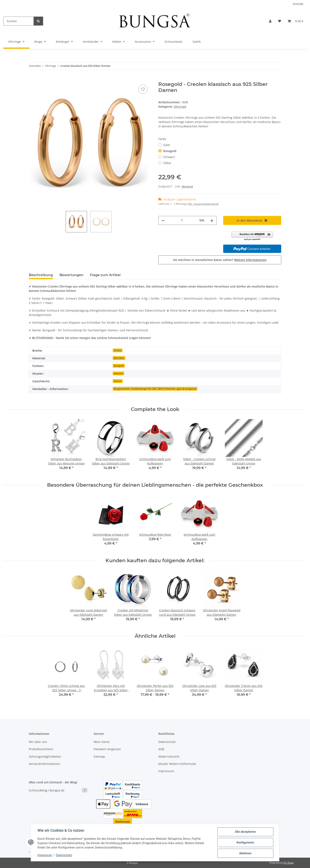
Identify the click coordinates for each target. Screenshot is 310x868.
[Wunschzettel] (280, 21)
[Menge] (182, 220)
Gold (167, 145)
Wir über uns (38, 742)
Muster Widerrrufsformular (177, 764)
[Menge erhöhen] (212, 220)
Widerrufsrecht (169, 756)
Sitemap (99, 756)
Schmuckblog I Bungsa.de (58, 790)
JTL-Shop (288, 863)
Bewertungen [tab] (71, 275)
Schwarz (169, 157)
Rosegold (170, 151)
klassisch (118, 373)
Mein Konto (102, 742)
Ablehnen (245, 853)
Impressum (166, 771)
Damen (118, 381)
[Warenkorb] (295, 21)
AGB (161, 749)
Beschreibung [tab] (41, 275)
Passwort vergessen (107, 749)
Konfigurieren (245, 842)
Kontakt (298, 4)
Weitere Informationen (250, 260)
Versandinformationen (44, 764)
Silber (167, 163)
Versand (187, 186)
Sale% (197, 42)
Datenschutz (167, 742)
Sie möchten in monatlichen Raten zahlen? (220, 260)
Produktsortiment (41, 749)
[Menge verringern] (163, 220)
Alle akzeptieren (245, 832)
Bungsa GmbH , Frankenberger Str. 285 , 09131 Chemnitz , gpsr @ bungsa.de (155, 389)
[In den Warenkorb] (32, 79)
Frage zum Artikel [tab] (105, 275)
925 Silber (119, 358)
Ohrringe (180, 107)
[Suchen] (19, 21)
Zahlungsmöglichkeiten (45, 756)
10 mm (118, 350)
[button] (270, 21)
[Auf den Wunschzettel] (143, 89)
